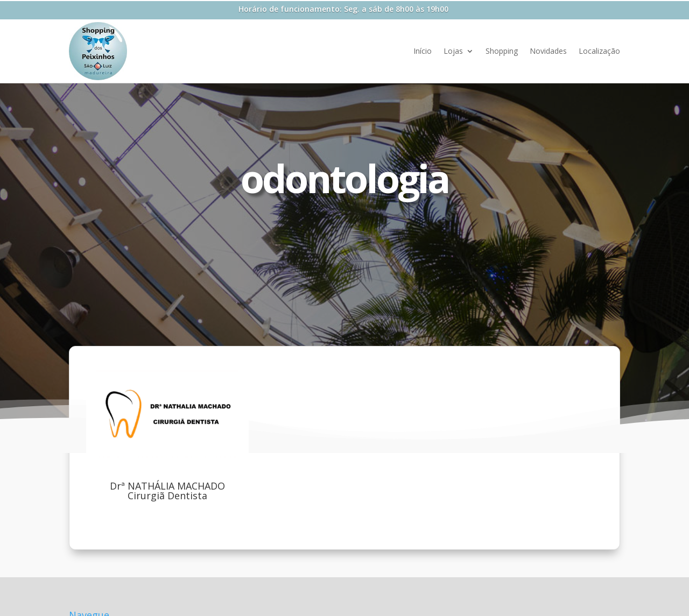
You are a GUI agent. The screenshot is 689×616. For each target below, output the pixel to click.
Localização (599, 51)
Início (423, 51)
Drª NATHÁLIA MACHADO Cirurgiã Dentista (167, 491)
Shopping (502, 51)
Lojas (453, 51)
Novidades (548, 51)
